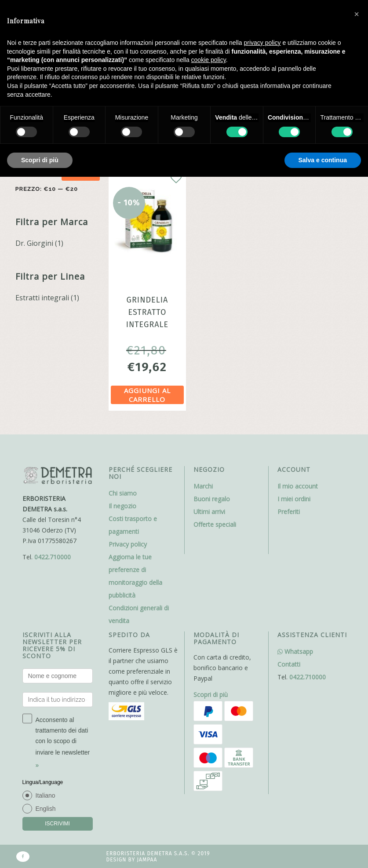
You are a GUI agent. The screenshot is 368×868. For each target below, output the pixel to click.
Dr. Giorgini (34, 243)
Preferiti (289, 512)
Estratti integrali (42, 298)
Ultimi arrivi (209, 512)
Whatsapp (295, 651)
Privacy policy (128, 544)
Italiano (46, 795)
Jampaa (147, 860)
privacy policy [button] (262, 43)
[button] (357, 14)
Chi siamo (123, 493)
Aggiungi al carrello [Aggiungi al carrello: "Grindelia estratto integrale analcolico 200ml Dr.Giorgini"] (147, 395)
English (46, 809)
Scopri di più (211, 695)
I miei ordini (294, 499)
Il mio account (298, 486)
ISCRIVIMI (57, 824)
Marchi (203, 486)
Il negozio (122, 506)
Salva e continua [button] (323, 160)
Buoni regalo (212, 499)
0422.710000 (53, 557)
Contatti (289, 664)
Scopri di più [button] (40, 160)
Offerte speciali (215, 524)
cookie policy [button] (209, 60)
